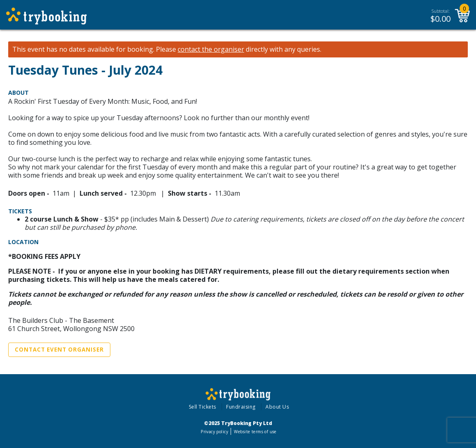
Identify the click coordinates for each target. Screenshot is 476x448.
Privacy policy (214, 432)
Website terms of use (255, 432)
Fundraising (241, 407)
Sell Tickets (203, 407)
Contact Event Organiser (59, 350)
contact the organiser (211, 49)
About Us (277, 407)
